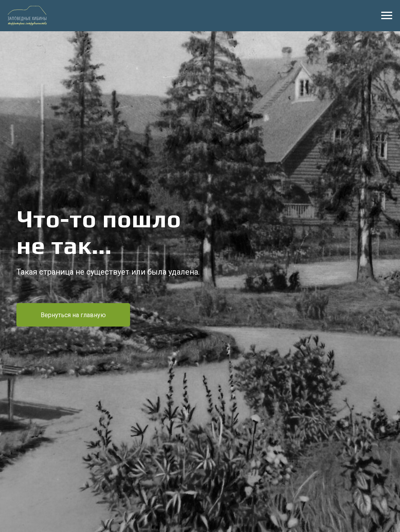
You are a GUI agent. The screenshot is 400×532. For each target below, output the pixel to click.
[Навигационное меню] (387, 16)
